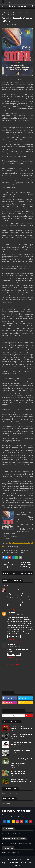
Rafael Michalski (7, 25)
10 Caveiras (10, 551)
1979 (16, 551)
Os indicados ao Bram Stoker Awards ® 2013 (21, 744)
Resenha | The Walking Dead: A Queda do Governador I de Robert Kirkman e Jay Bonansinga (21, 762)
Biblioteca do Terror (18, 6)
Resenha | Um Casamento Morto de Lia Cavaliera (19, 772)
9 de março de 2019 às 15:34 (16, 646)
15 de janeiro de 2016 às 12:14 (16, 615)
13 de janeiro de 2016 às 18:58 (16, 591)
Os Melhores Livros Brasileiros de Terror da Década (21, 735)
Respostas (13, 608)
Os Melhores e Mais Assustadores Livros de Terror (21, 727)
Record (4, 553)
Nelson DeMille (23, 551)
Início (8, 859)
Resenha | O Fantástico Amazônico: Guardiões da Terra (21, 780)
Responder (11, 605)
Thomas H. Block (16, 12)
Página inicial (6, 12)
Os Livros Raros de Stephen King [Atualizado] (20, 752)
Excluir (18, 605)
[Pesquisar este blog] (14, 716)
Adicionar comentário (15, 664)
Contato (27, 859)
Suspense (10, 553)
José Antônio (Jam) (15, 589)
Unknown (11, 613)
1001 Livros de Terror (17, 859)
